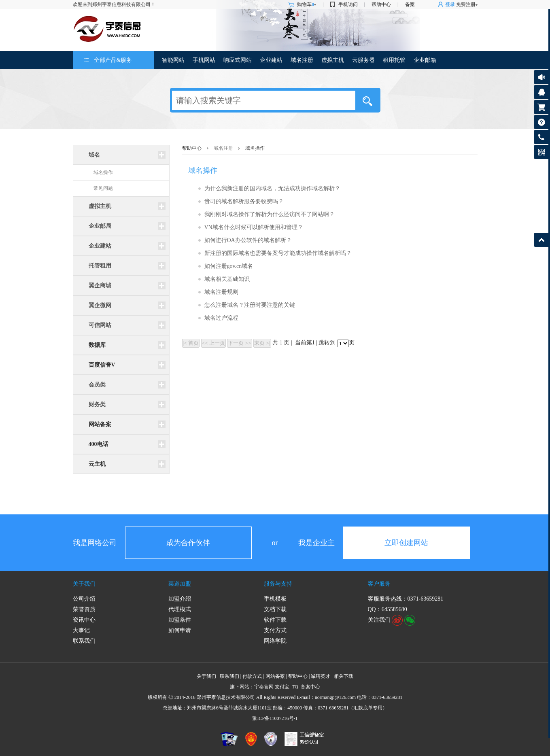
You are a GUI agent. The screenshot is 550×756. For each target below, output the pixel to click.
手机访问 (348, 4)
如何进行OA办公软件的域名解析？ (248, 240)
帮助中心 (381, 4)
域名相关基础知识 (227, 279)
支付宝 (282, 687)
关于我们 (84, 584)
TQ (295, 687)
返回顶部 (541, 240)
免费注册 (466, 4)
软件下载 (275, 620)
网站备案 (100, 424)
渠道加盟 (180, 584)
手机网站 (204, 60)
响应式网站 (238, 60)
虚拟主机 (333, 60)
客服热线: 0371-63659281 (541, 139)
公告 (541, 77)
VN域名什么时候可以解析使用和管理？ (254, 227)
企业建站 (271, 60)
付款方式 (252, 676)
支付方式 (275, 630)
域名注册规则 (221, 292)
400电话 (99, 444)
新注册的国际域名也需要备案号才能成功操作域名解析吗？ (278, 253)
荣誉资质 (84, 609)
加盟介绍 (180, 599)
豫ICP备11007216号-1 (275, 718)
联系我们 (84, 641)
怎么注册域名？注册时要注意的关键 (250, 305)
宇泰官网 (264, 687)
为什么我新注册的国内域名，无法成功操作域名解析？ (272, 188)
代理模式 (180, 609)
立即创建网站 (406, 543)
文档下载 (275, 609)
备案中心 (310, 687)
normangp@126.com (335, 697)
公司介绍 (84, 599)
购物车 (307, 4)
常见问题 (103, 188)
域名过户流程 (221, 318)
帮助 (541, 122)
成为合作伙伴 (188, 543)
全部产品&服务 (113, 60)
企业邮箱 (425, 60)
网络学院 (275, 641)
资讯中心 (84, 620)
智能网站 (173, 60)
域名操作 (103, 172)
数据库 (97, 345)
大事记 (81, 630)
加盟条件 (180, 620)
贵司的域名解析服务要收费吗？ (244, 201)
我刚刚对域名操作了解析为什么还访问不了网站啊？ (270, 214)
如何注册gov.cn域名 (229, 266)
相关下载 (344, 676)
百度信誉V (102, 365)
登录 (450, 4)
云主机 (97, 464)
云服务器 (363, 60)
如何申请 (180, 630)
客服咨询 (541, 92)
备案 (410, 4)
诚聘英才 (321, 676)
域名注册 (302, 60)
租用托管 (394, 60)
